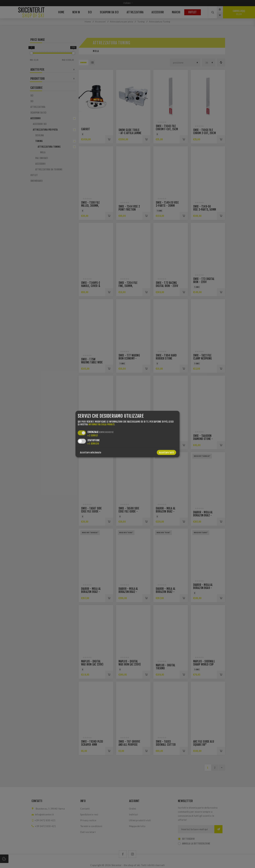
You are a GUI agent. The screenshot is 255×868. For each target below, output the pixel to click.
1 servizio (93, 444)
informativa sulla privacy (101, 424)
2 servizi (93, 435)
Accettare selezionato (91, 453)
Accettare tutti (166, 453)
